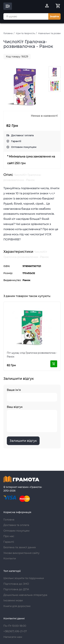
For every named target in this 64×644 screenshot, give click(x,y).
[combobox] (26, 16)
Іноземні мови (13, 600)
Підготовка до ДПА (16, 589)
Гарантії (16, 141)
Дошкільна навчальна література (25, 595)
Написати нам (13, 637)
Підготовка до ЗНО (16, 584)
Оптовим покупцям (24, 147)
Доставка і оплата (22, 135)
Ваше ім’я (32, 395)
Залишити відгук (23, 441)
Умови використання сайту (21, 553)
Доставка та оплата (16, 525)
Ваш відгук (32, 419)
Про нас (9, 536)
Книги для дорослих (17, 606)
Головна (8, 33)
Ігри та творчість (25, 33)
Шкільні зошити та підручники (24, 578)
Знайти (54, 16)
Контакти (10, 558)
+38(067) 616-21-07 (15, 631)
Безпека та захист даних (20, 547)
